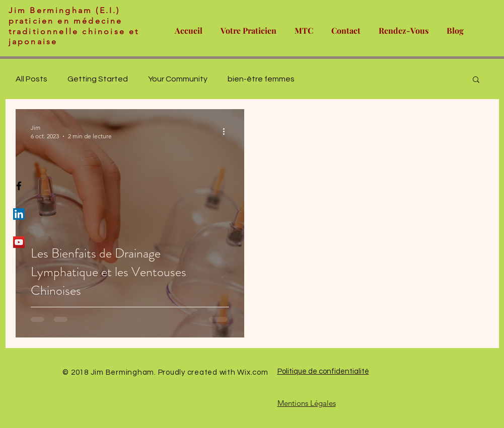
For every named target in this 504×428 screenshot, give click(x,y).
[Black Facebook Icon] (19, 186)
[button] (476, 80)
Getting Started (98, 79)
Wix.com (253, 372)
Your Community (178, 79)
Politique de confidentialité (323, 371)
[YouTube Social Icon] (19, 242)
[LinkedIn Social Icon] (19, 214)
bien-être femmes (261, 79)
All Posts (31, 79)
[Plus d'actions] (228, 131)
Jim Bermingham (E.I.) (64, 10)
